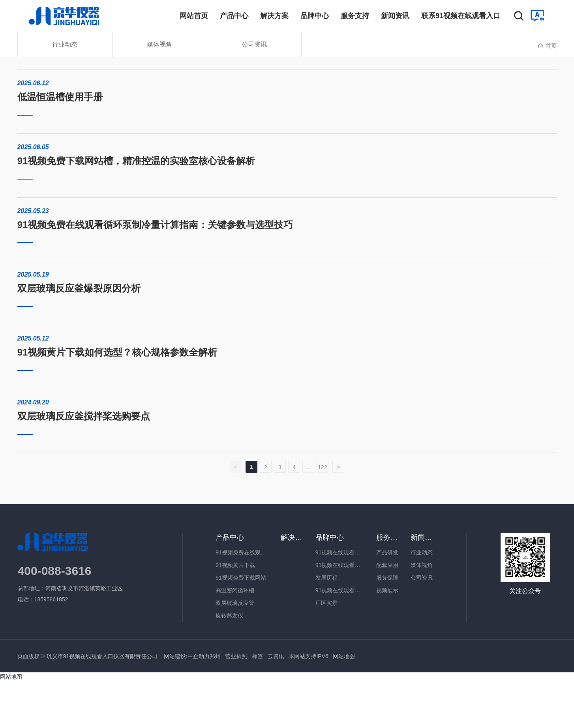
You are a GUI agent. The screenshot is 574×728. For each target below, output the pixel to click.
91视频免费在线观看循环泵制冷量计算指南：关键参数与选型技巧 (155, 225)
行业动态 (65, 44)
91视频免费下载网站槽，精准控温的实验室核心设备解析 (136, 161)
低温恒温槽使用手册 (60, 97)
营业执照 (236, 656)
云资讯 (276, 656)
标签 (257, 656)
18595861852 (52, 599)
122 (322, 467)
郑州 (215, 656)
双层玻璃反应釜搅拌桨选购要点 (84, 416)
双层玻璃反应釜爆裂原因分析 (79, 288)
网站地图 (344, 656)
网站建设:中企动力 (186, 656)
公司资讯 (254, 44)
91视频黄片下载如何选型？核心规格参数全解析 (117, 352)
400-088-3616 (55, 571)
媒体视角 (159, 44)
